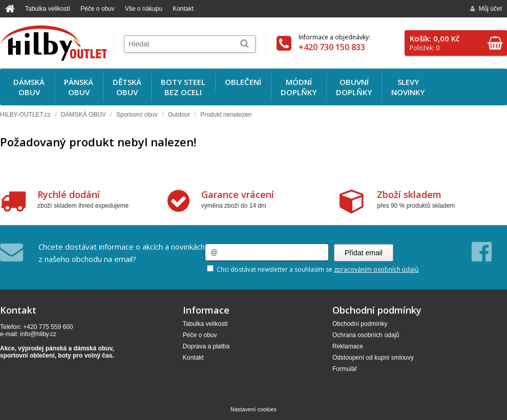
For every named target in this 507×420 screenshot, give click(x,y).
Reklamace (348, 346)
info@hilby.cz (38, 334)
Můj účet (486, 9)
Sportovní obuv (137, 115)
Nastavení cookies (253, 409)
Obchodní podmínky (360, 324)
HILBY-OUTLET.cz (25, 115)
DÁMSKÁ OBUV (83, 115)
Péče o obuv (98, 9)
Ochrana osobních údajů (366, 335)
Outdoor (179, 115)
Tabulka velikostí (48, 9)
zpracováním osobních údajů (376, 269)
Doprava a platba (206, 346)
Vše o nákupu (144, 9)
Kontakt (183, 9)
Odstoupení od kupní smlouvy (373, 358)
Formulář (345, 369)
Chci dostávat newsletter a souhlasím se (313, 269)
